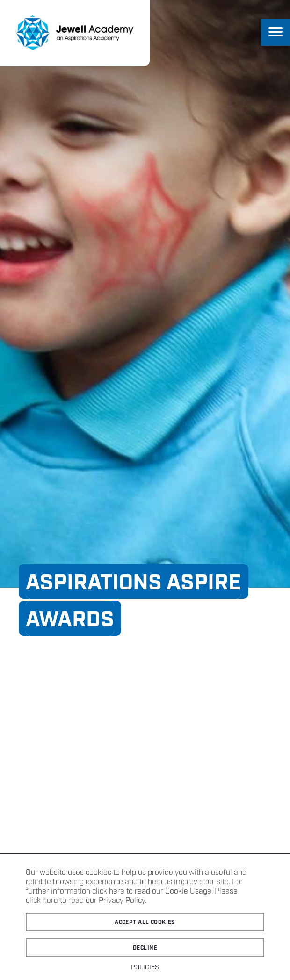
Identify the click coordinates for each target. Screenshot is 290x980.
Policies (145, 967)
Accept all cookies (145, 922)
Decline (145, 948)
